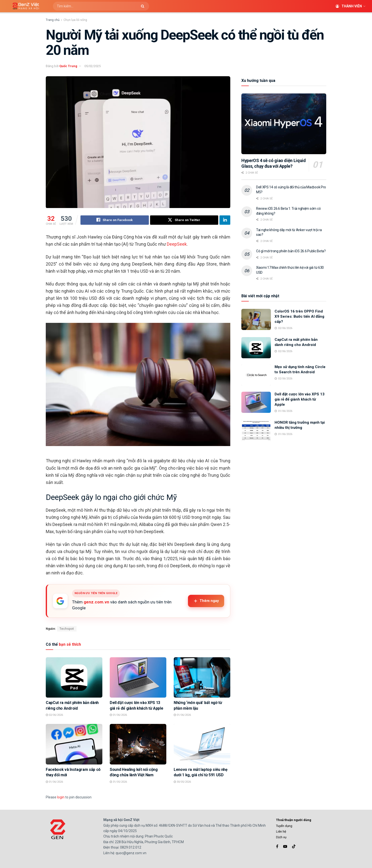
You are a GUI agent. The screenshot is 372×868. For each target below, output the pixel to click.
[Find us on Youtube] (285, 846)
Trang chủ (53, 20)
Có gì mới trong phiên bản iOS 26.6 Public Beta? (291, 251)
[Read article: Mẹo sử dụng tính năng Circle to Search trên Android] (256, 375)
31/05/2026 (118, 782)
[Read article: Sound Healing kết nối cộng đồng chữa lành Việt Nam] (138, 744)
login (61, 797)
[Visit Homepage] (24, 6)
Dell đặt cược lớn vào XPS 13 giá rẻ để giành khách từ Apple (300, 399)
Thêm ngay (206, 601)
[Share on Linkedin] (225, 220)
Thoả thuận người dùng (294, 820)
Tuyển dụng (284, 826)
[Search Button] (144, 6)
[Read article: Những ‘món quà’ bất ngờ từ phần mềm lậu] (202, 677)
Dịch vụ (281, 837)
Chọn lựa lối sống (75, 20)
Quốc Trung (68, 66)
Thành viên (349, 6)
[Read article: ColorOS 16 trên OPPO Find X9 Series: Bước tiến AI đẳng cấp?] (256, 319)
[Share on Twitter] (184, 220)
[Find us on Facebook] (277, 846)
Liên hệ (281, 831)
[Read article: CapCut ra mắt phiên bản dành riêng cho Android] (74, 677)
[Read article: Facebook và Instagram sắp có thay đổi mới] (74, 744)
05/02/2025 (93, 66)
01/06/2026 (118, 715)
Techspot (67, 629)
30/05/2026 (182, 782)
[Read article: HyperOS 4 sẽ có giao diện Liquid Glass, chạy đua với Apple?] (284, 124)
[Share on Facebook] (115, 220)
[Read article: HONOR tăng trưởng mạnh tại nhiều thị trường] (256, 431)
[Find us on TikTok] (294, 847)
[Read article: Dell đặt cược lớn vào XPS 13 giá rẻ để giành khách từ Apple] (138, 677)
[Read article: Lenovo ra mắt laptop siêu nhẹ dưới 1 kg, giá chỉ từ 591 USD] (202, 744)
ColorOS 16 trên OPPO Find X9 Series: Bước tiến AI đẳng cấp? (299, 316)
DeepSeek (177, 244)
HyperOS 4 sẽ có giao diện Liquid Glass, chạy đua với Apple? (273, 163)
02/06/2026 (54, 715)
